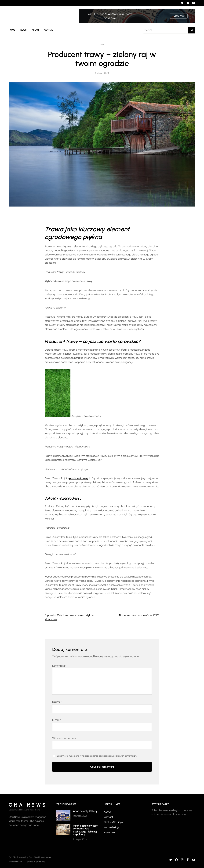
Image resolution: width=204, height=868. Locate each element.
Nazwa (57, 702)
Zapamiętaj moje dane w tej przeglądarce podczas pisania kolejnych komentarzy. (97, 756)
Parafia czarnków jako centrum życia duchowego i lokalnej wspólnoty (85, 830)
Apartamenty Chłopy (85, 811)
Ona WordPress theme (40, 857)
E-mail (57, 720)
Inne (102, 45)
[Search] (192, 30)
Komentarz (59, 666)
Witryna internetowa (64, 738)
